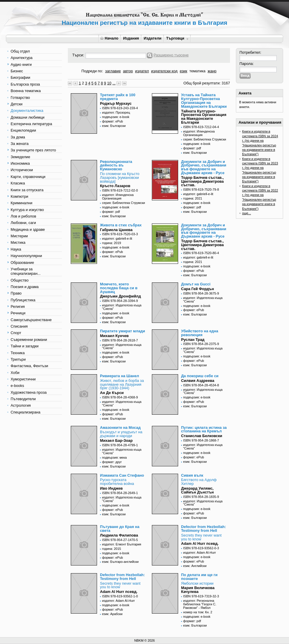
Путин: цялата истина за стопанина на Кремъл (204, 429)
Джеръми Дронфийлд (120, 296)
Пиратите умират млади (123, 331)
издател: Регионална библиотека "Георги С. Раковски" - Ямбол (200, 604)
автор (128, 71)
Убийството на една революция (200, 333)
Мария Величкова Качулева (198, 590)
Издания (131, 38)
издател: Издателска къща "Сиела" (122, 307)
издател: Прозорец (116, 112)
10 (109, 83)
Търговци (177, 38)
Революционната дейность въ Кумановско (116, 165)
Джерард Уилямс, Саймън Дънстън (197, 490)
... (114, 83)
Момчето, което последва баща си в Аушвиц (119, 288)
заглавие (113, 71)
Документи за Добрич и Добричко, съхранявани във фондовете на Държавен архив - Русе (204, 167)
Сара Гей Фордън (197, 289)
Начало (109, 38)
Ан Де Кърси (112, 393)
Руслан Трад (193, 340)
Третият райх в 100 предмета (118, 97)
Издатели (152, 38)
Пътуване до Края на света (120, 529)
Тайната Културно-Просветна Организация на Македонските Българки (204, 117)
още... (247, 213)
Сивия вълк (192, 475)
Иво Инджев (111, 488)
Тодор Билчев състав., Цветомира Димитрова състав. (202, 181)
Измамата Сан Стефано (122, 475)
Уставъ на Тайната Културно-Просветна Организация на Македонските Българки (204, 100)
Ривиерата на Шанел (119, 376)
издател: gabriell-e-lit (198, 194)
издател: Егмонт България (122, 544)
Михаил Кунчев (114, 336)
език (183, 71)
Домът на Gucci (196, 284)
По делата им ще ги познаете (199, 577)
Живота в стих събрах (121, 225)
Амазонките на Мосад (120, 428)
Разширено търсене (171, 55)
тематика (197, 71)
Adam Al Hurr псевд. (200, 544)
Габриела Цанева (116, 230)
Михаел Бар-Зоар (116, 440)
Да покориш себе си (200, 376)
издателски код (164, 71)
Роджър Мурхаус (116, 103)
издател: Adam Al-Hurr (199, 553)
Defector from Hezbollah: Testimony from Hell (203, 529)
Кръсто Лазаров (115, 186)
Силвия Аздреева (198, 381)
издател (142, 71)
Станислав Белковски (202, 436)
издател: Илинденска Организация (199, 133)
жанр (212, 71)
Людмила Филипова (119, 535)
